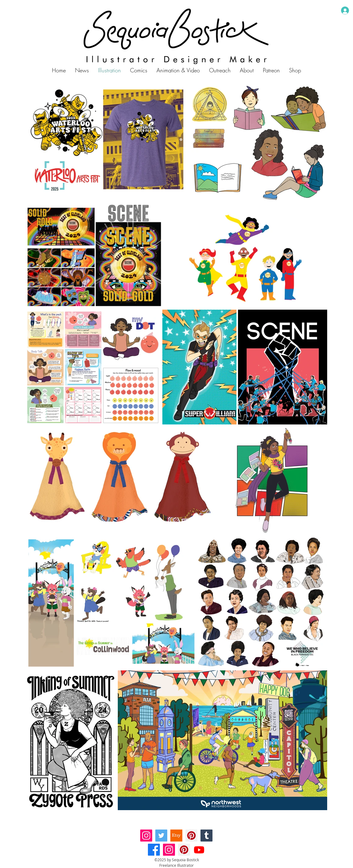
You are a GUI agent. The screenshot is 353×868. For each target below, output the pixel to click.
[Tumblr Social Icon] (206, 836)
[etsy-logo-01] (176, 836)
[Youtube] (199, 850)
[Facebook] (154, 850)
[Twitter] (161, 836)
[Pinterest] (191, 836)
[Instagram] (146, 836)
